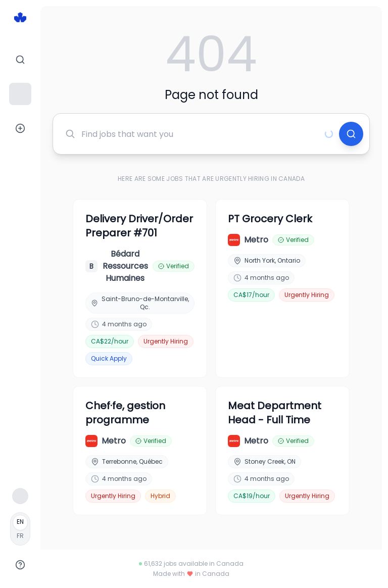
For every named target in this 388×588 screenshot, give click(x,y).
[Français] (20, 529)
